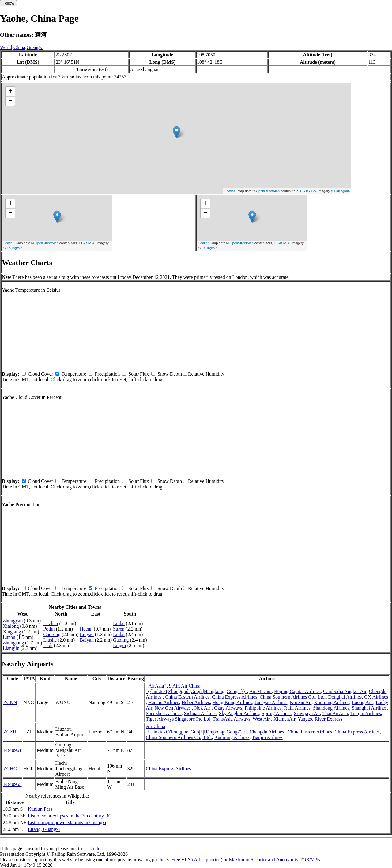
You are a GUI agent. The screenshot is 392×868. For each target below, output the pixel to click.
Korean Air (301, 702)
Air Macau (260, 691)
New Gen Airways (173, 708)
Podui (49, 629)
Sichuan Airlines (200, 713)
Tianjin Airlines (366, 713)
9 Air (174, 686)
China (19, 47)
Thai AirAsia (335, 713)
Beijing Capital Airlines (297, 691)
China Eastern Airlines (187, 697)
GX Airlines (376, 697)
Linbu (119, 623)
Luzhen (51, 623)
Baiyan (87, 640)
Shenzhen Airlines (164, 713)
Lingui (120, 645)
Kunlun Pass (40, 809)
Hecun (86, 629)
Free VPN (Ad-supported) (197, 860)
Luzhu (9, 637)
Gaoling (121, 640)
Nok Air (203, 708)
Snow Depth (170, 374)
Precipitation (107, 374)
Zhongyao (13, 621)
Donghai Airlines (345, 697)
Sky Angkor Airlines (239, 713)
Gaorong (52, 634)
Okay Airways (228, 708)
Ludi (48, 645)
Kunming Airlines (332, 702)
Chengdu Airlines (267, 732)
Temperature (74, 374)
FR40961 (13, 750)
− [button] (10, 101)
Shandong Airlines (331, 708)
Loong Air (363, 702)
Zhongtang (13, 643)
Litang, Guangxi (44, 829)
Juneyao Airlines (271, 702)
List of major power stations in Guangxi (67, 823)
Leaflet (230, 191)
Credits (95, 849)
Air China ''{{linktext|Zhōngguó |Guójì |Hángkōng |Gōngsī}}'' (196, 689)
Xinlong (11, 626)
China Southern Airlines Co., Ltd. (293, 697)
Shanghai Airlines (369, 708)
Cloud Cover (40, 374)
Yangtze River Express (320, 719)
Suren (119, 629)
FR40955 (13, 784)
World (6, 47)
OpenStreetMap (268, 191)
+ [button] (10, 92)
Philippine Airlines (263, 708)
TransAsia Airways (232, 719)
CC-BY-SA (308, 191)
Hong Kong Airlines (232, 702)
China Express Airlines (235, 697)
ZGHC (10, 769)
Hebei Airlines (196, 702)
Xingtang (12, 632)
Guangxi (35, 47)
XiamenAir (284, 719)
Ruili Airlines (297, 708)
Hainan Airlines (164, 702)
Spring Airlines (277, 713)
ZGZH (10, 732)
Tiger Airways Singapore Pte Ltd (178, 719)
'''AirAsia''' (156, 686)
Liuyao (87, 634)
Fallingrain (342, 191)
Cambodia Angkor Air (345, 691)
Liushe (50, 640)
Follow (8, 3)
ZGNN (10, 702)
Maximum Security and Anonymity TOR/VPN (275, 860)
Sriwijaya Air (307, 713)
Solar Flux (139, 374)
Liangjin (11, 648)
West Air (262, 719)
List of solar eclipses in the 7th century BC (70, 816)
